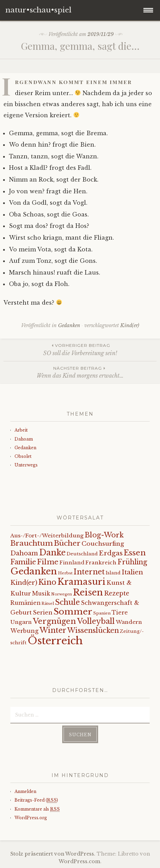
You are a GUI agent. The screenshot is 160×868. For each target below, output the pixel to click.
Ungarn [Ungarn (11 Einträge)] (21, 622)
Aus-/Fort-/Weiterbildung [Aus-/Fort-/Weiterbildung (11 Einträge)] (47, 535)
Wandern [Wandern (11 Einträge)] (129, 622)
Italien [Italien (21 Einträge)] (132, 572)
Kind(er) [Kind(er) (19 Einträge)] (24, 583)
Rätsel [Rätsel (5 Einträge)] (48, 603)
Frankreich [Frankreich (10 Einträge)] (101, 562)
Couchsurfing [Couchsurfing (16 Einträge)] (103, 544)
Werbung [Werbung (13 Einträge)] (24, 631)
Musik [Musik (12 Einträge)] (41, 594)
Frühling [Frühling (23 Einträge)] (132, 562)
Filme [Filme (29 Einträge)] (48, 562)
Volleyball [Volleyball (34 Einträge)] (96, 621)
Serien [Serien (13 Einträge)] (43, 612)
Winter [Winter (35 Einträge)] (53, 630)
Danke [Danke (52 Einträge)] (52, 552)
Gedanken (69, 325)
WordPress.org (31, 818)
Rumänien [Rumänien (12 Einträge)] (25, 603)
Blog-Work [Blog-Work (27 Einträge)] (104, 535)
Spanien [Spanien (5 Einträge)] (102, 613)
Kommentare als (37, 809)
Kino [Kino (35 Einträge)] (47, 582)
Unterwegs (26, 465)
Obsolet (23, 456)
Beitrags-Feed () (36, 800)
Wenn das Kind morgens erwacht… (80, 372)
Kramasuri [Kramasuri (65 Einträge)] (81, 582)
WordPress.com (79, 861)
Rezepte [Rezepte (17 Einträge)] (117, 593)
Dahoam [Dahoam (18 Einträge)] (24, 553)
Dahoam (24, 439)
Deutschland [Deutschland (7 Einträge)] (82, 554)
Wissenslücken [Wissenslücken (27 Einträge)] (93, 630)
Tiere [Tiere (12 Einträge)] (120, 613)
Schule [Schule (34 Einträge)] (67, 602)
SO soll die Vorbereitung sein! (80, 349)
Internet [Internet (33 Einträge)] (89, 572)
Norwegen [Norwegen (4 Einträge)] (62, 594)
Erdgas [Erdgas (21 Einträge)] (111, 553)
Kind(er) (130, 325)
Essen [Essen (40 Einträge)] (135, 553)
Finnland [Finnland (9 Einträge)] (72, 563)
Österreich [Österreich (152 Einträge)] (55, 641)
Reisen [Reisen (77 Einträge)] (88, 592)
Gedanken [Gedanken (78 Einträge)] (34, 571)
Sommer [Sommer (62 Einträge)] (73, 612)
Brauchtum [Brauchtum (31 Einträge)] (32, 543)
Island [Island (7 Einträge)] (113, 573)
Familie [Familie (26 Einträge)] (23, 562)
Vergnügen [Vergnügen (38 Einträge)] (54, 621)
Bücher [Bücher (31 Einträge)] (67, 543)
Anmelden (25, 791)
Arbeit (21, 430)
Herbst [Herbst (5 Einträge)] (65, 573)
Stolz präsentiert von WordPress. (53, 854)
